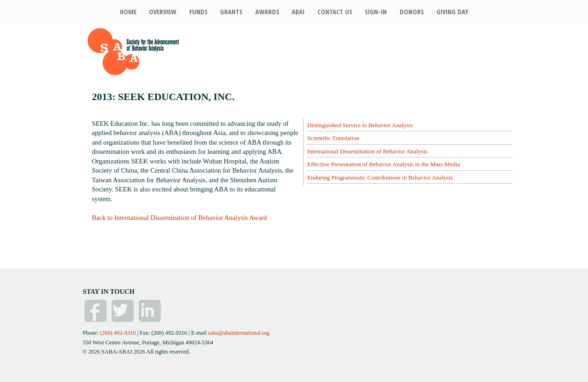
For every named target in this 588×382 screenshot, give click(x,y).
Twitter (123, 311)
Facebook (96, 311)
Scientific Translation (333, 138)
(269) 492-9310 (118, 333)
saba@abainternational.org (239, 333)
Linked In (150, 311)
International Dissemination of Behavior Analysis (367, 151)
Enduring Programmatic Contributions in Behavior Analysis (380, 177)
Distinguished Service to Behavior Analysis (360, 125)
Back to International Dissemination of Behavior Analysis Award (179, 218)
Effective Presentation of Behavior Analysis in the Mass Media (384, 164)
